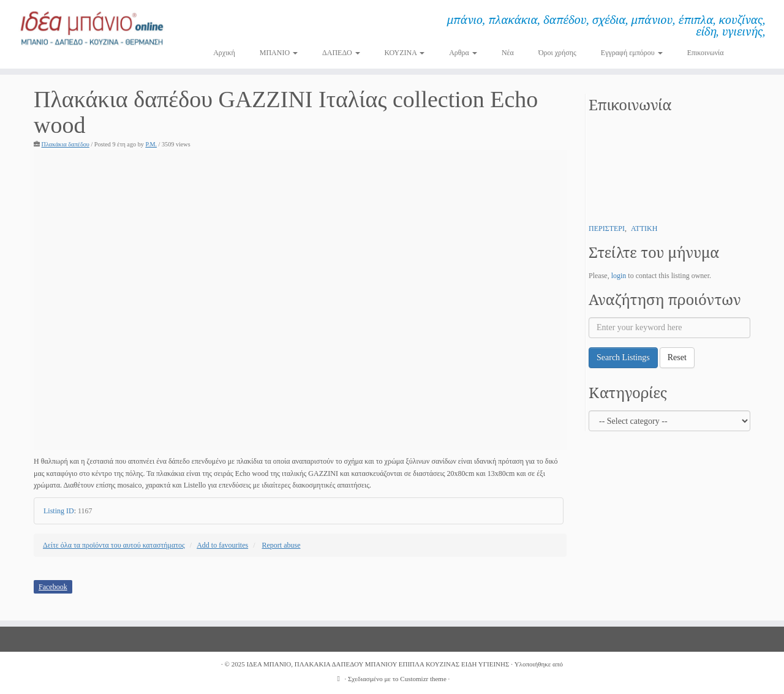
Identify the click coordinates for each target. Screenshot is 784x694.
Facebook (53, 587)
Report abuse (281, 545)
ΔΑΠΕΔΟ (341, 53)
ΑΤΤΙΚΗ (644, 228)
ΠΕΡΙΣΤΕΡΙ (607, 228)
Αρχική (224, 53)
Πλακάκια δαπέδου (66, 144)
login (619, 276)
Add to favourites (222, 545)
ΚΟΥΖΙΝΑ (405, 53)
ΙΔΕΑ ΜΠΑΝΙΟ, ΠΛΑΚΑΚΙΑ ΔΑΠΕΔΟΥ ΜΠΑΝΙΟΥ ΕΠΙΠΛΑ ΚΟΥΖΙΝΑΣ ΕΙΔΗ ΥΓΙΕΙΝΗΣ (378, 664)
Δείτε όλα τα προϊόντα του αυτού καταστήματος (114, 545)
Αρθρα (463, 53)
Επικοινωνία (706, 53)
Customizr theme (423, 679)
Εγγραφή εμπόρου (632, 53)
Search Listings (623, 357)
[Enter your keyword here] (669, 328)
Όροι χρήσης (557, 53)
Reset (677, 357)
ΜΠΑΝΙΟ (279, 53)
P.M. (151, 144)
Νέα (508, 53)
